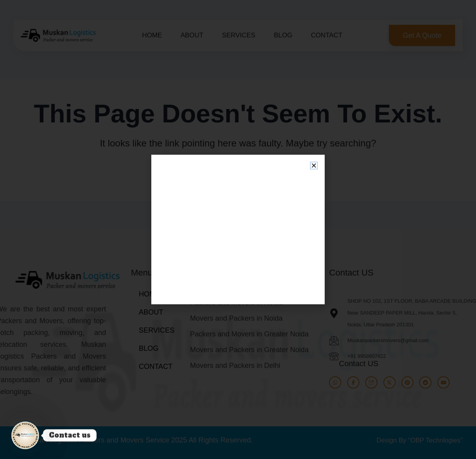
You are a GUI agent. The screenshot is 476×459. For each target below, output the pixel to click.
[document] (238, 229)
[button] (314, 166)
